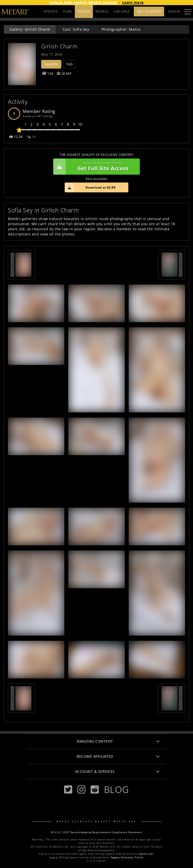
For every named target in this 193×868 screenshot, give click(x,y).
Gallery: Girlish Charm (30, 29)
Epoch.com (146, 854)
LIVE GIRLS (122, 11)
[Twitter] (68, 790)
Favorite (51, 64)
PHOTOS (84, 11)
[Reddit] (95, 790)
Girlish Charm (59, 46)
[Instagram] (81, 790)
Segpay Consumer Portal (127, 857)
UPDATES (51, 11)
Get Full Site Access (95, 167)
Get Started (149, 11)
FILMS (68, 11)
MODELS (102, 11)
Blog (116, 789)
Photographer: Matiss (121, 29)
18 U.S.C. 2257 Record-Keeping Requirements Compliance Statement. (97, 832)
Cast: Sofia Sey (76, 29)
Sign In (174, 11)
